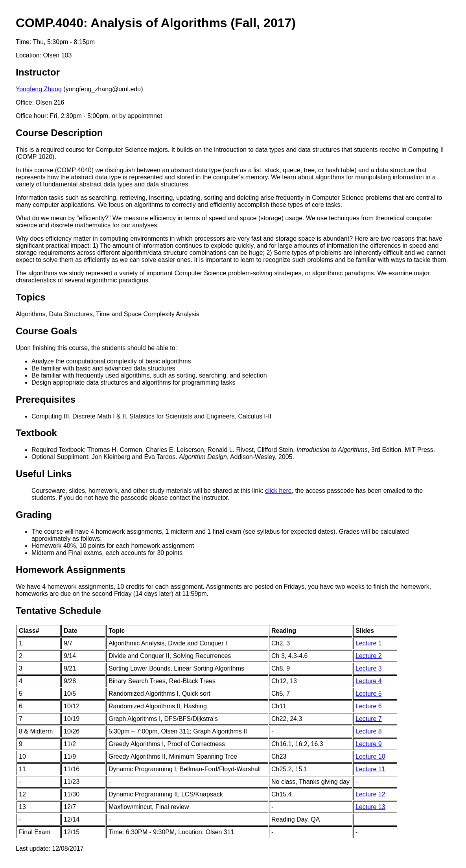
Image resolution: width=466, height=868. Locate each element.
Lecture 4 (369, 681)
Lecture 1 (369, 643)
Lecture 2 (369, 656)
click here (278, 491)
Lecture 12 (370, 794)
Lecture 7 (369, 719)
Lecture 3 (369, 668)
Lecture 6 (369, 706)
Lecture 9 (369, 744)
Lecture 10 (370, 757)
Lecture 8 (369, 731)
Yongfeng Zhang (39, 89)
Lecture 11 (370, 769)
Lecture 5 (369, 694)
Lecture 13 (370, 807)
